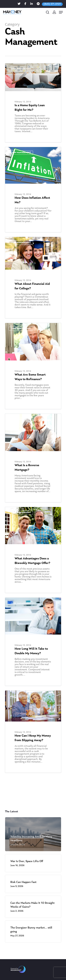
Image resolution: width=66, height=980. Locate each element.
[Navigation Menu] (61, 12)
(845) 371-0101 (52, 4)
